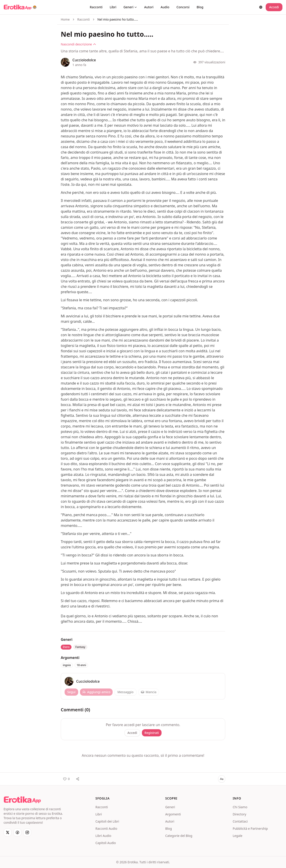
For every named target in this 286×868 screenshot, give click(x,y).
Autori (149, 7)
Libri (113, 7)
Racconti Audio (106, 828)
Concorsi (183, 7)
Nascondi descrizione (79, 44)
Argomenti (173, 814)
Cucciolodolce (84, 60)
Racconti (96, 7)
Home (65, 19)
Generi (130, 7)
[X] (8, 832)
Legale (237, 836)
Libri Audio (103, 836)
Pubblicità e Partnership (250, 828)
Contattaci (240, 821)
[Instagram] (27, 832)
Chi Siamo (240, 807)
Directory (239, 814)
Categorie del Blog (179, 836)
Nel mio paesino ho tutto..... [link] (118, 19)
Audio (165, 7)
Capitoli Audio (106, 843)
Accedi (274, 7)
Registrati (152, 733)
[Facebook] (17, 832)
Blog (200, 7)
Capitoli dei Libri (107, 821)
